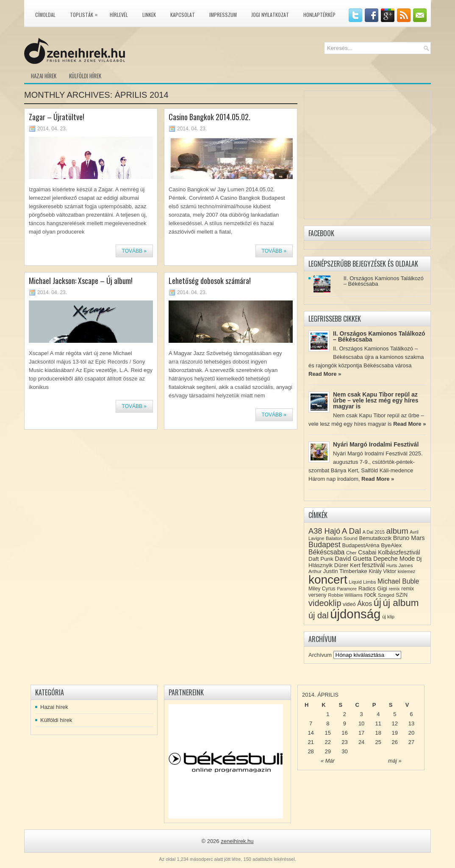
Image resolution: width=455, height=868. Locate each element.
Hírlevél (119, 15)
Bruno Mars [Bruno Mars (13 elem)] (409, 538)
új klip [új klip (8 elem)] (388, 617)
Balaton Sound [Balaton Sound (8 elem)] (342, 538)
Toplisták (86, 13)
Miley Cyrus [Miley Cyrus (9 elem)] (322, 589)
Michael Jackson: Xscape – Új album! (81, 281)
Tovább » (134, 251)
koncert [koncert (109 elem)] (328, 580)
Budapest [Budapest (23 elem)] (325, 545)
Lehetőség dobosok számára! (210, 281)
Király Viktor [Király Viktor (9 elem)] (382, 571)
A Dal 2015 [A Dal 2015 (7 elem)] (374, 532)
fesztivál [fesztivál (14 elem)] (373, 565)
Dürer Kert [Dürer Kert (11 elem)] (347, 565)
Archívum (320, 655)
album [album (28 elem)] (397, 531)
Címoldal (45, 15)
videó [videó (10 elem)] (349, 604)
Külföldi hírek (85, 76)
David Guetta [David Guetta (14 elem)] (353, 559)
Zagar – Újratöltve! (57, 117)
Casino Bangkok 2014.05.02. (209, 117)
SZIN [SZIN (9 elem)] (402, 595)
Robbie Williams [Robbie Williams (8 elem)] (345, 595)
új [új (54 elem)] (377, 603)
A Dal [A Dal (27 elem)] (351, 531)
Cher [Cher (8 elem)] (351, 553)
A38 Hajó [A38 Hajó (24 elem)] (324, 531)
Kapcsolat (183, 15)
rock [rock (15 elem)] (370, 594)
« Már (328, 761)
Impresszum (223, 15)
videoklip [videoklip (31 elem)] (325, 603)
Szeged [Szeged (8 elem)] (386, 595)
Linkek (149, 15)
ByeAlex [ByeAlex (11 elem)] (391, 545)
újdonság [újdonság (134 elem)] (355, 614)
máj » (395, 761)
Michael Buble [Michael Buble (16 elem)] (398, 581)
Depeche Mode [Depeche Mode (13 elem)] (394, 559)
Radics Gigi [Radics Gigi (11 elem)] (373, 588)
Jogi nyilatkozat (270, 15)
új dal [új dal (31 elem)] (319, 615)
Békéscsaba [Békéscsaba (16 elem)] (326, 552)
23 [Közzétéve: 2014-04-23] (344, 742)
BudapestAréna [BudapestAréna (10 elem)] (361, 545)
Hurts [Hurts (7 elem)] (392, 565)
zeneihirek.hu (237, 841)
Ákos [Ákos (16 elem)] (365, 604)
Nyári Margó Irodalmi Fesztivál (376, 444)
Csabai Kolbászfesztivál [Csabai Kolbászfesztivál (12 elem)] (389, 552)
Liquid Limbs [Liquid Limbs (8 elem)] (362, 582)
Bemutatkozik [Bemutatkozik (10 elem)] (375, 538)
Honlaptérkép (319, 15)
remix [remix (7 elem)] (394, 589)
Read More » (325, 374)
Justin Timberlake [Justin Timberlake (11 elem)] (345, 571)
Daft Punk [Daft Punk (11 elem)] (321, 559)
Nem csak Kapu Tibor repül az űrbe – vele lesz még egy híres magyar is (376, 400)
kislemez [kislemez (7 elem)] (406, 571)
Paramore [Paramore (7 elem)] (347, 589)
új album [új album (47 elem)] (401, 603)
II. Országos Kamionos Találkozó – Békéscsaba (384, 281)
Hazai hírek (44, 76)
